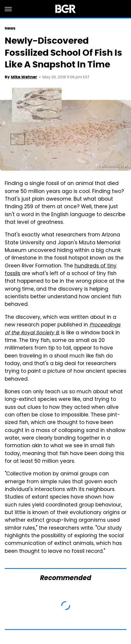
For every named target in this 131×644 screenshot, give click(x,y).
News (10, 28)
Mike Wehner (24, 77)
